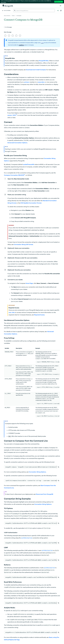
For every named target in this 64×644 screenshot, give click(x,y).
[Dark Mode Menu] (61, 11)
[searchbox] (34, 11)
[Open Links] (60, 6)
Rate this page (8, 32)
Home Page (29, 283)
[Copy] (58, 467)
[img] (5, 35)
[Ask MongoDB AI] (58, 11)
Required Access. (40, 315)
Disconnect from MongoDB (44, 494)
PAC (10, 436)
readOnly (21, 45)
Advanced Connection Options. (17, 143)
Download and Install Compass (36, 70)
